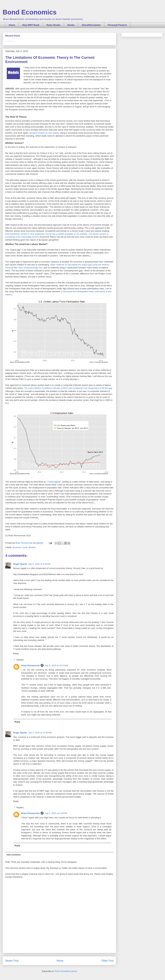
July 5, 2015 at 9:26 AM (39, 564)
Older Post (107, 961)
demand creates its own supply (44, 133)
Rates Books (53, 25)
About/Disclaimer (91, 25)
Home (12, 25)
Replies (20, 660)
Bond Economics (30, 12)
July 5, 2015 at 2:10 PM (56, 813)
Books (71, 25)
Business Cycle (20, 547)
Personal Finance (117, 25)
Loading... (10, 41)
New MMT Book (31, 25)
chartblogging (54, 482)
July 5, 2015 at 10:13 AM (56, 665)
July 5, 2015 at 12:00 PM (40, 733)
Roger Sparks (20, 564)
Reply (16, 653)
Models (32, 547)
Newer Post (12, 961)
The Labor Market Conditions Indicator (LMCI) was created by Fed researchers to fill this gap (68, 388)
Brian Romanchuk (30, 665)
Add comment (14, 855)
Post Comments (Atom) (66, 971)
